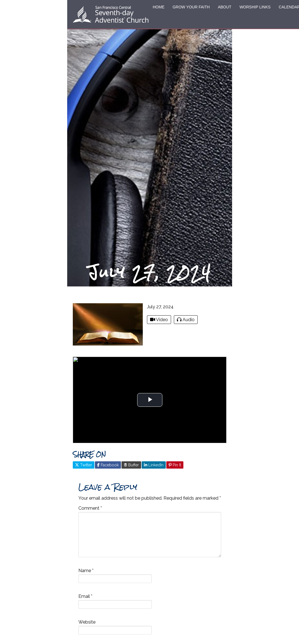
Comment (90, 508)
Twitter (84, 465)
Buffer (131, 465)
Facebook (108, 465)
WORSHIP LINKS (255, 7)
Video (159, 320)
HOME (158, 7)
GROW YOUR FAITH (191, 7)
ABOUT (225, 7)
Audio (186, 320)
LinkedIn (154, 465)
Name (86, 571)
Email (85, 596)
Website (87, 622)
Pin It (175, 465)
